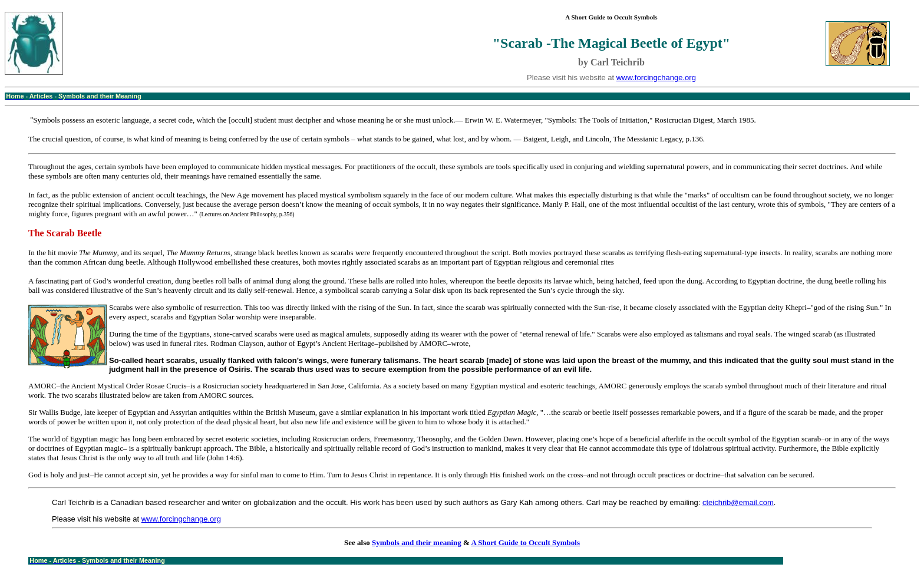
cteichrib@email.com (738, 502)
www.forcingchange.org (656, 77)
